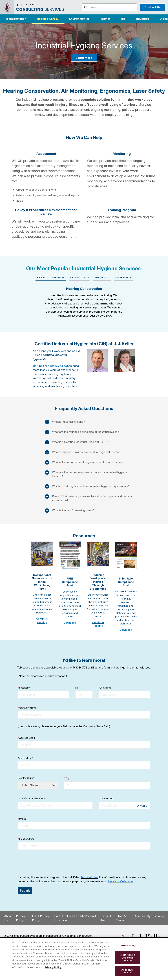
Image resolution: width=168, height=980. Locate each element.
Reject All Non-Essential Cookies (127, 958)
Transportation (16, 19)
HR (123, 19)
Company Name (27, 708)
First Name (24, 688)
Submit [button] (25, 890)
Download (70, 623)
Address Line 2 (26, 758)
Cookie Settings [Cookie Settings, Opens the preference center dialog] (127, 945)
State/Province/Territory (31, 799)
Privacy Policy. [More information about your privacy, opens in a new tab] (53, 967)
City (67, 778)
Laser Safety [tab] (123, 277)
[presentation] (45, 863)
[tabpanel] (84, 301)
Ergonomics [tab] (102, 277)
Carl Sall (38, 366)
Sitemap (159, 916)
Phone (22, 819)
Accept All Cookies (127, 971)
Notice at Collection (120, 881)
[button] (142, 19)
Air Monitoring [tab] (79, 277)
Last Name (105, 688)
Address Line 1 (26, 738)
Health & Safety (48, 19)
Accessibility (143, 916)
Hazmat (105, 19)
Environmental (79, 19)
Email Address (26, 839)
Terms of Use (89, 877)
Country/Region (26, 778)
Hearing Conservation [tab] (51, 277)
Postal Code (106, 799)
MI (77, 688)
